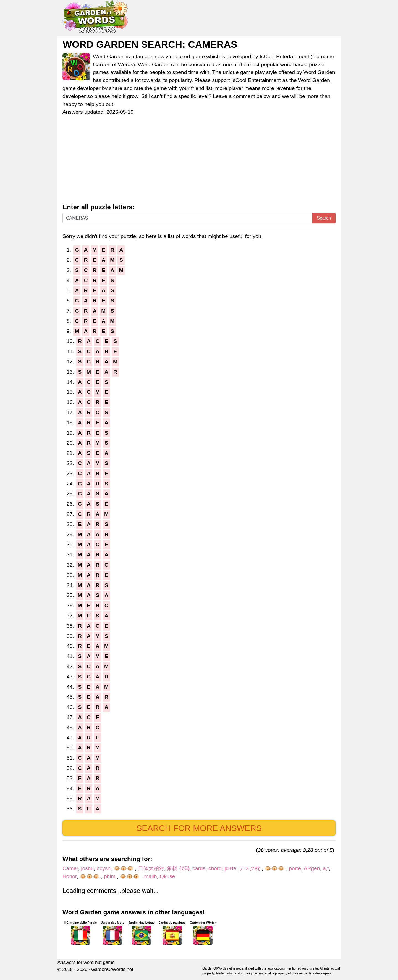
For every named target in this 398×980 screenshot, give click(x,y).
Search (324, 218)
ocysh (104, 868)
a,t (326, 868)
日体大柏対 (151, 868)
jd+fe (231, 868)
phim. (110, 876)
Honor (70, 876)
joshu (87, 868)
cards (199, 868)
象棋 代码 (178, 868)
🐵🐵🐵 (124, 868)
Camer (70, 868)
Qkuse (167, 876)
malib (151, 876)
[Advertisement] (199, 162)
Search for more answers (199, 828)
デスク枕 (250, 868)
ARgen (312, 868)
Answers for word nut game (86, 962)
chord (215, 868)
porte (295, 868)
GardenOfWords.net (112, 969)
